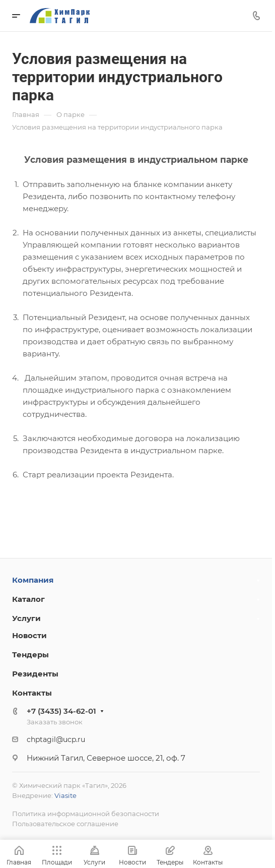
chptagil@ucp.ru (56, 739)
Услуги (26, 618)
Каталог (28, 599)
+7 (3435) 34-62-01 (61, 711)
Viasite (65, 795)
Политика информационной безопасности (86, 814)
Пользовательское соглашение (65, 824)
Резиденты (35, 674)
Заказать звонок (55, 722)
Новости (29, 635)
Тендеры (30, 655)
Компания (33, 580)
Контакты (32, 693)
